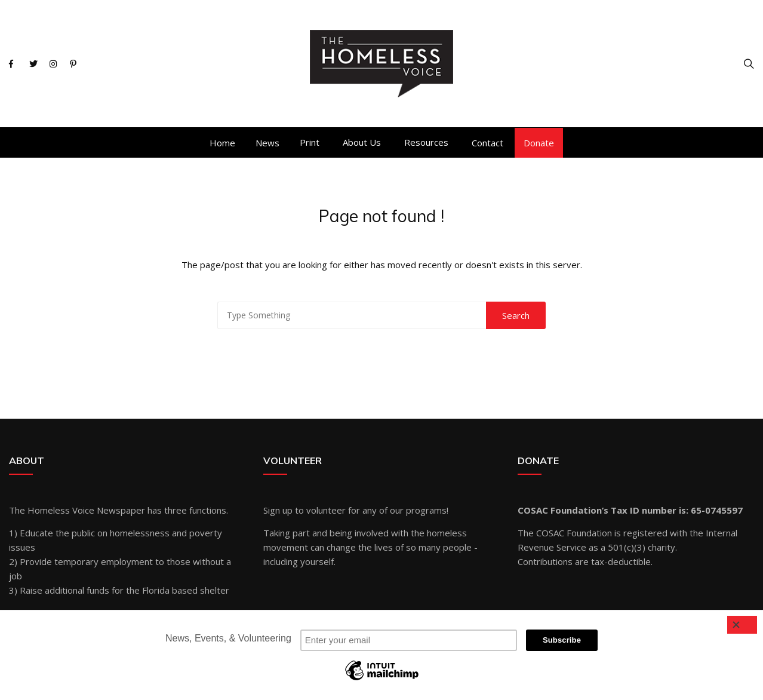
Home (222, 143)
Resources (426, 142)
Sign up (278, 510)
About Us (362, 142)
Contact (487, 143)
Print (310, 142)
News (267, 143)
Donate (539, 143)
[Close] (742, 625)
